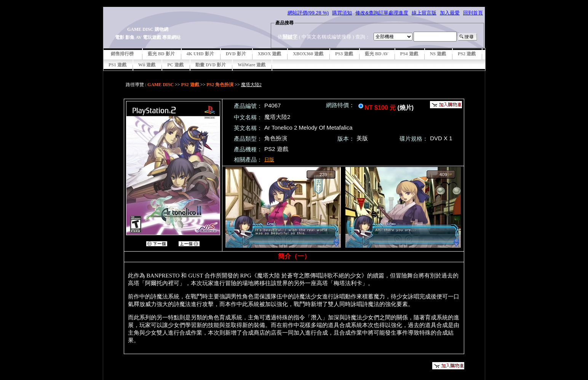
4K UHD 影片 (200, 54)
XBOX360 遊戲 (308, 54)
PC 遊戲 (175, 65)
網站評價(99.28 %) (308, 13)
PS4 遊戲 (409, 54)
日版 (269, 160)
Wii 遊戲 (147, 65)
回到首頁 (473, 13)
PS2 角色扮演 (220, 85)
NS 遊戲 (438, 54)
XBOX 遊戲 (270, 54)
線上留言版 (424, 13)
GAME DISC (161, 85)
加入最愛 (450, 13)
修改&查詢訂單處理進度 (382, 13)
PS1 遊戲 (117, 65)
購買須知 (342, 13)
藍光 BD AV (377, 54)
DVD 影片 (236, 54)
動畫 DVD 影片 (211, 65)
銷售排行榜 (122, 54)
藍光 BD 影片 (161, 54)
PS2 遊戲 (467, 54)
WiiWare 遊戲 (252, 65)
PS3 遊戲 (344, 54)
